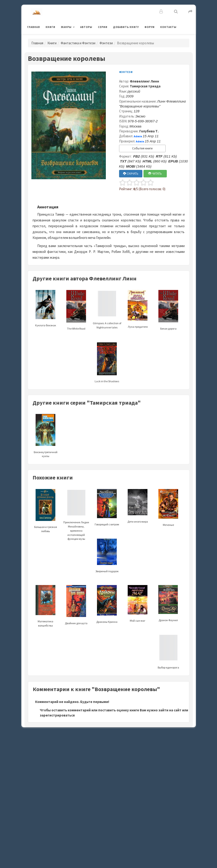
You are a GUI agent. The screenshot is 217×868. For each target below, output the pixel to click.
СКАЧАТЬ (131, 174)
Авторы (86, 27)
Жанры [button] (66, 27)
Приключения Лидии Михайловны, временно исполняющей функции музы (76, 521)
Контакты (168, 27)
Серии (103, 27)
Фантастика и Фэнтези (78, 43)
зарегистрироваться (57, 715)
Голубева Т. (149, 131)
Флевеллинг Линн (144, 81)
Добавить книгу (126, 27)
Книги (50, 27)
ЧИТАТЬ (155, 174)
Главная (34, 27)
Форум (150, 27)
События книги (142, 148)
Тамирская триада (145, 86)
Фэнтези (106, 43)
